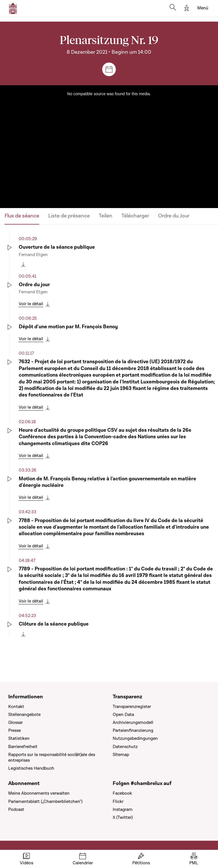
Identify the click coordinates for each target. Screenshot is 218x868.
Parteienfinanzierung (133, 730)
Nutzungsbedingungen (135, 738)
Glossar (15, 722)
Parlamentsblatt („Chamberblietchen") (45, 801)
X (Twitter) (123, 817)
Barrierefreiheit (23, 747)
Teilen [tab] (106, 216)
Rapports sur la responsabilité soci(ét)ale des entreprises (52, 757)
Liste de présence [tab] (69, 216)
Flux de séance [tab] (22, 216)
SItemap (121, 755)
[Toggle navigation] (203, 8)
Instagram (123, 809)
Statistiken (19, 738)
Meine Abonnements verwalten (39, 793)
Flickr (118, 801)
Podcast (16, 809)
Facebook (122, 793)
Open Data (123, 715)
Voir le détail (31, 304)
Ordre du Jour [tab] (174, 216)
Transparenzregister (132, 707)
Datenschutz (125, 747)
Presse (14, 730)
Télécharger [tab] (135, 216)
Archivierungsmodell (133, 722)
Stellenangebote (24, 715)
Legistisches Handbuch (31, 768)
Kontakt (16, 707)
